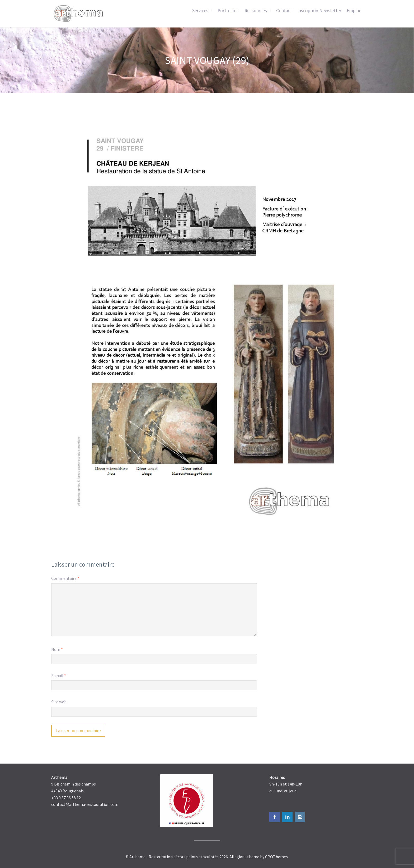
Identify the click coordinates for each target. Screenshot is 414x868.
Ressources (256, 11)
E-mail (59, 676)
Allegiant (238, 857)
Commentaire (65, 578)
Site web (59, 702)
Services (200, 11)
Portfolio (226, 11)
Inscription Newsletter (319, 11)
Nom (57, 649)
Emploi (353, 11)
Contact (284, 11)
